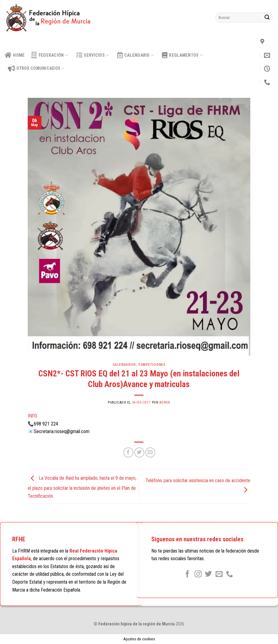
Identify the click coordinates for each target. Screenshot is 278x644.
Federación (50, 55)
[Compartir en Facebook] (128, 452)
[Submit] (267, 18)
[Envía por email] (150, 452)
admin (165, 402)
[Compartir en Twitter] (139, 452)
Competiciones (152, 365)
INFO (32, 416)
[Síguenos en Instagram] (198, 575)
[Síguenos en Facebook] (187, 575)
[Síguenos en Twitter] (208, 575)
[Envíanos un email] (219, 575)
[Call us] (229, 575)
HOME (15, 55)
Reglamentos (182, 55)
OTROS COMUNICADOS (36, 69)
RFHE (19, 539)
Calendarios (124, 365)
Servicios (92, 55)
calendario (136, 55)
